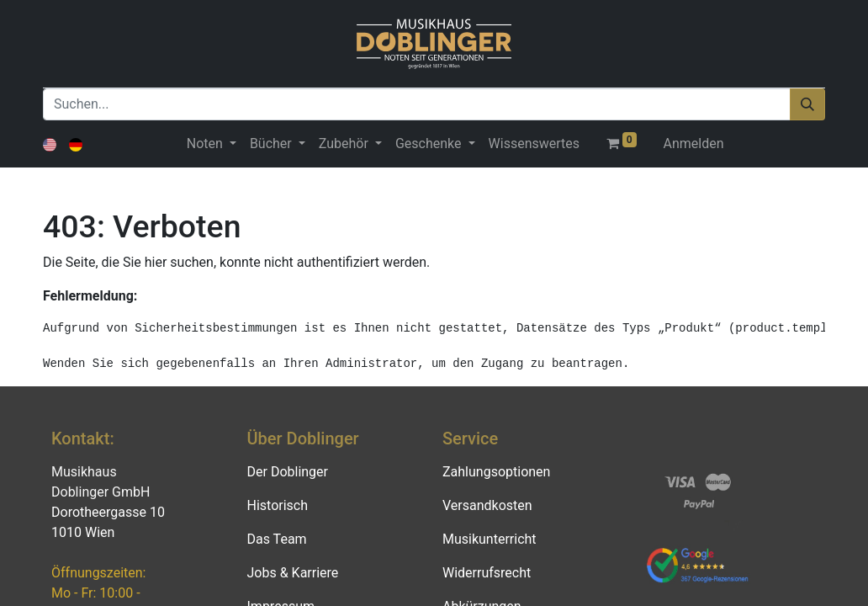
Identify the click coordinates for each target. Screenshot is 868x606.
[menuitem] (534, 144)
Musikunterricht (490, 539)
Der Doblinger (288, 472)
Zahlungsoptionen (496, 472)
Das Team (277, 539)
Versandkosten (487, 505)
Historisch (278, 505)
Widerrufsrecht (487, 573)
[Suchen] (807, 104)
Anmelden (694, 144)
